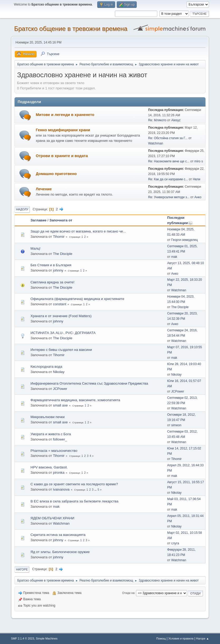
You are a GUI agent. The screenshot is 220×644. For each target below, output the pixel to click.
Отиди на (128, 593)
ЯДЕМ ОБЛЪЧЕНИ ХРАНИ (52, 518)
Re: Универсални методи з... (169, 197)
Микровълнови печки (48, 417)
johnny (58, 270)
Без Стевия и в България (51, 265)
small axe (60, 405)
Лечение (44, 189)
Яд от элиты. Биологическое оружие (60, 552)
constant (60, 304)
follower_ (60, 439)
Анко (198, 197)
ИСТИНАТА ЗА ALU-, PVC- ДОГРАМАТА (63, 333)
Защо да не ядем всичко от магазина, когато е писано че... (78, 231)
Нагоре (22, 569)
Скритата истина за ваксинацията (58, 535)
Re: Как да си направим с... (168, 179)
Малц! (36, 248)
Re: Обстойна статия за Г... (168, 138)
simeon (176, 425)
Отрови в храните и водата (62, 156)
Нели (197, 179)
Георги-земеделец (185, 240)
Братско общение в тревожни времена (71, 29)
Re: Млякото (157, 120)
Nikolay (59, 372)
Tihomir (59, 237)
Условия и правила (181, 638)
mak (174, 257)
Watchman (156, 143)
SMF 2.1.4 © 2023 (23, 638)
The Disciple (63, 254)
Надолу (22, 209)
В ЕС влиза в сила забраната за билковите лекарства (75, 501)
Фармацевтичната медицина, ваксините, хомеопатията (75, 400)
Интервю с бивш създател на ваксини (61, 350)
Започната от (61, 220)
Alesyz (176, 120)
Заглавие (39, 220)
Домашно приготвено (56, 174)
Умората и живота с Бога (51, 434)
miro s (199, 161)
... (96, 490)
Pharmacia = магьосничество (54, 451)
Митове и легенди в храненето (65, 115)
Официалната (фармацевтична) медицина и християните (77, 299)
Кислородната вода (46, 367)
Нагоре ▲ (202, 638)
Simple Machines (47, 638)
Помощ (161, 638)
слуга (175, 543)
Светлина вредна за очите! (53, 282)
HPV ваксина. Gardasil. (49, 467)
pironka (59, 473)
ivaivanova (61, 489)
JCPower (60, 389)
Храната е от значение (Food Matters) (61, 316)
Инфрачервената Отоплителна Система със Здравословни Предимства (89, 383)
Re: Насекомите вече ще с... (169, 161)
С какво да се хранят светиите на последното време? (74, 484)
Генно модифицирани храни (63, 130)
